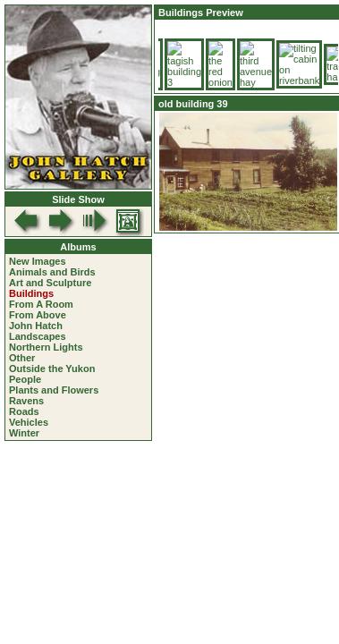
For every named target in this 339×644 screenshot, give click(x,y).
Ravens (26, 401)
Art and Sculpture (50, 283)
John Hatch (36, 326)
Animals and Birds (52, 272)
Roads (24, 411)
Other (22, 358)
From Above (38, 315)
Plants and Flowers (54, 390)
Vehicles (29, 422)
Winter (24, 433)
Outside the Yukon (52, 369)
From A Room (41, 304)
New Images (38, 261)
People (25, 379)
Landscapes (38, 336)
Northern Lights (46, 347)
